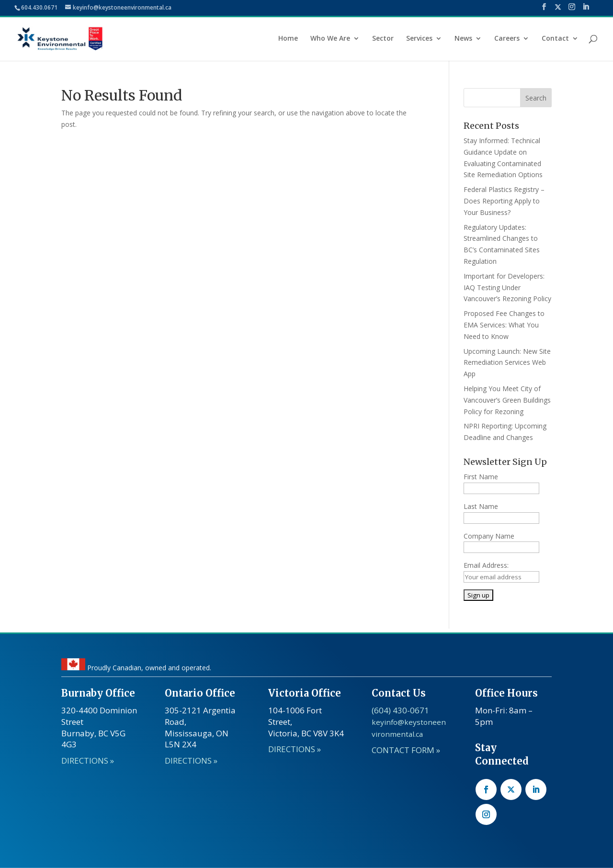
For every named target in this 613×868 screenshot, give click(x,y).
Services (419, 39)
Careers (507, 39)
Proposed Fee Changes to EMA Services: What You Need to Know (504, 325)
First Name (481, 477)
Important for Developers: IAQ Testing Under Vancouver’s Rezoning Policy (507, 287)
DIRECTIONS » (88, 761)
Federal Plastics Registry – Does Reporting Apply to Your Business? (504, 201)
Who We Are (330, 39)
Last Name (481, 506)
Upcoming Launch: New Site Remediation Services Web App (507, 363)
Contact (555, 39)
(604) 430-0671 (400, 710)
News (463, 39)
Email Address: (486, 565)
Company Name (489, 536)
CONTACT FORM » (406, 750)
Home (288, 39)
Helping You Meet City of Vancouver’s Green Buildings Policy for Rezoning (507, 400)
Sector (383, 39)
